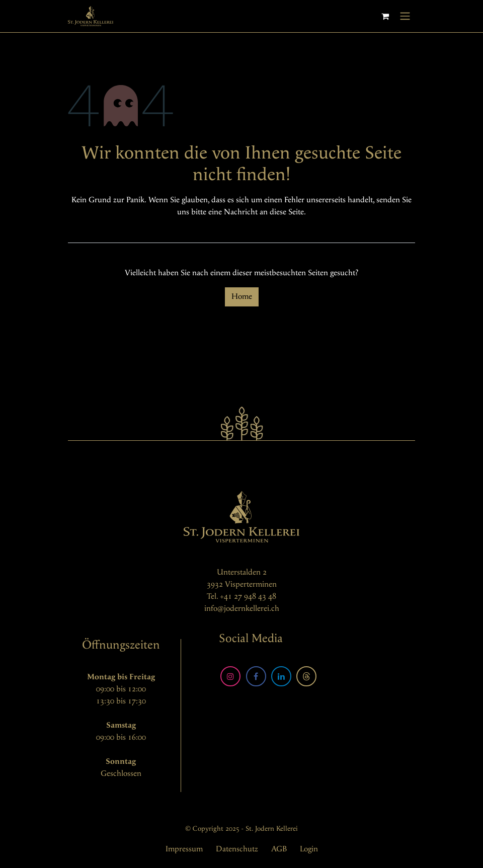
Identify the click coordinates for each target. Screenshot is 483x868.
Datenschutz (237, 849)
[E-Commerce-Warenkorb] (385, 16)
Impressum (184, 849)
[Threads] (306, 676)
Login (309, 849)
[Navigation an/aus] (405, 16)
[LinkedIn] (281, 676)
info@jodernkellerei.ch (242, 609)
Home (242, 297)
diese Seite (287, 212)
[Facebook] (256, 676)
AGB (279, 849)
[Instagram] (230, 676)
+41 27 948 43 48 (248, 597)
